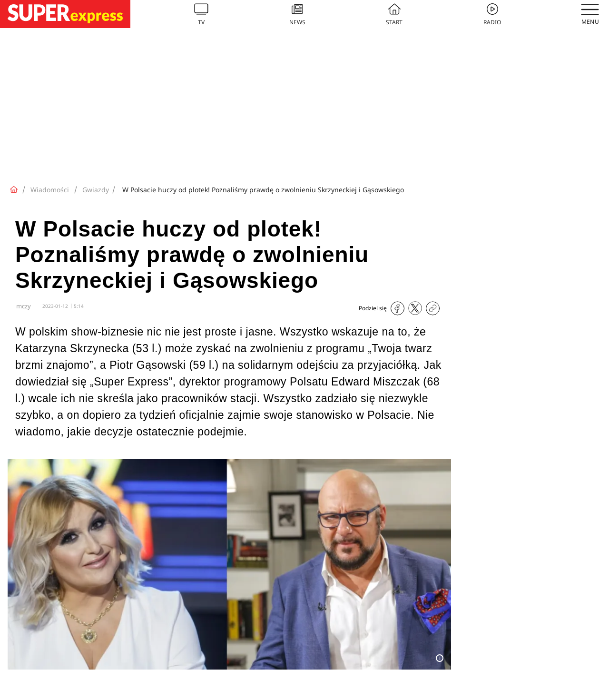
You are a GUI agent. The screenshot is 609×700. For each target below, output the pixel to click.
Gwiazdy (96, 190)
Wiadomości (50, 190)
